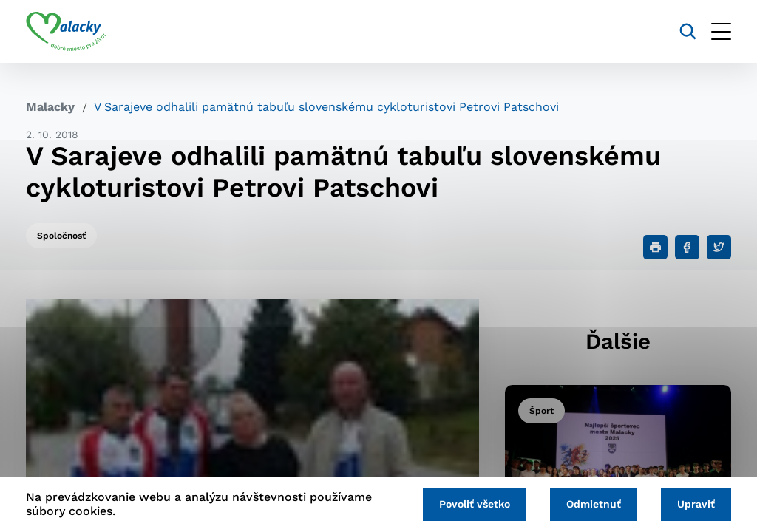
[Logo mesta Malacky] (66, 32)
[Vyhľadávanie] (688, 31)
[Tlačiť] (655, 247)
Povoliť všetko (475, 504)
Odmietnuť (594, 504)
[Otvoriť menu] (721, 31)
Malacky (50, 107)
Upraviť (696, 504)
